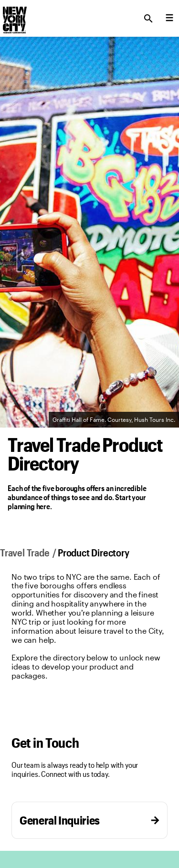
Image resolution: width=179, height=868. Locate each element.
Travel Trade (25, 552)
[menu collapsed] (169, 19)
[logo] (14, 16)
